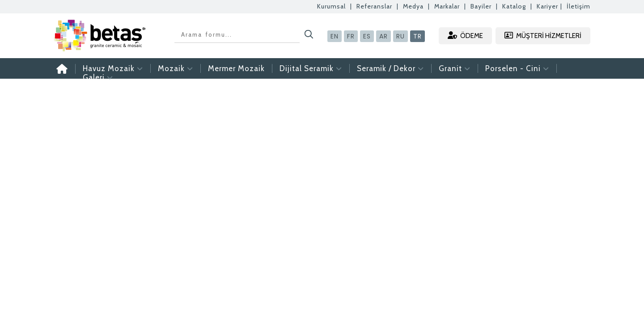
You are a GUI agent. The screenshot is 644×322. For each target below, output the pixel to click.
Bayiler (481, 6)
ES (367, 36)
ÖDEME (465, 36)
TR (417, 36)
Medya (413, 6)
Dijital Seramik (311, 68)
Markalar (447, 6)
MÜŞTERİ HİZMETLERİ (543, 36)
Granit (455, 68)
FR (351, 36)
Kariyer (547, 6)
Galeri (98, 77)
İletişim (578, 6)
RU (400, 36)
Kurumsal (331, 6)
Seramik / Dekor (390, 68)
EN (335, 36)
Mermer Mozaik (236, 68)
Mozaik (176, 68)
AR (383, 36)
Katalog (514, 6)
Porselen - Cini (517, 68)
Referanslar (374, 6)
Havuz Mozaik (113, 68)
